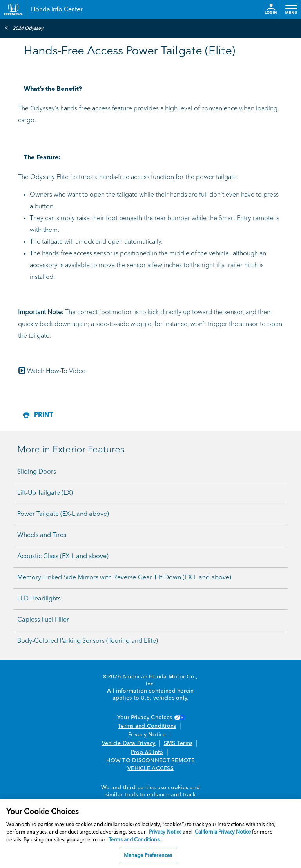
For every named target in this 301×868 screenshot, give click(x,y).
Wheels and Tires (42, 535)
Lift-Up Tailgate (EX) (45, 493)
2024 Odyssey (24, 28)
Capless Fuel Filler (43, 620)
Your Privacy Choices (150, 718)
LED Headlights (39, 599)
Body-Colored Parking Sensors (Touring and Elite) (88, 641)
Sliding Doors (37, 472)
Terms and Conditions (147, 726)
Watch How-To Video (56, 371)
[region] (150, 834)
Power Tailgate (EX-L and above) (63, 514)
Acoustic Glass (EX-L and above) (63, 557)
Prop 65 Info (147, 752)
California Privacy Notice (223, 832)
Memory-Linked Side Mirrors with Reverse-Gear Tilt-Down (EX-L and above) (124, 578)
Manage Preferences (148, 856)
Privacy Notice (147, 735)
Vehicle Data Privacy (129, 743)
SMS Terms (178, 743)
